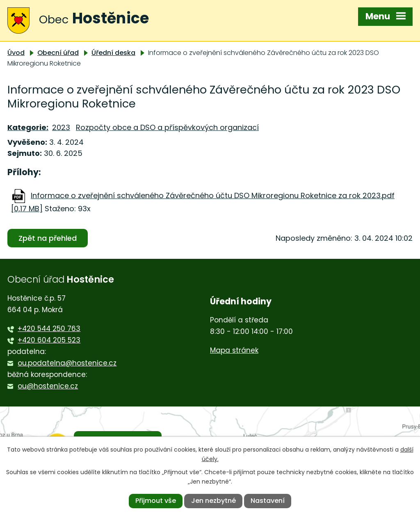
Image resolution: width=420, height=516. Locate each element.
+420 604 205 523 (49, 340)
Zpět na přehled (48, 238)
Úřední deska (113, 53)
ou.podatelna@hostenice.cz (67, 363)
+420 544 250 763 (49, 329)
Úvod (16, 53)
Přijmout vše (156, 501)
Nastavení (268, 501)
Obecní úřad (58, 53)
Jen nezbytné (213, 501)
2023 (61, 127)
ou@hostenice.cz (48, 386)
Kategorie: (28, 127)
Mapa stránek (234, 350)
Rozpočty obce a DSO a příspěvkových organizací (167, 127)
